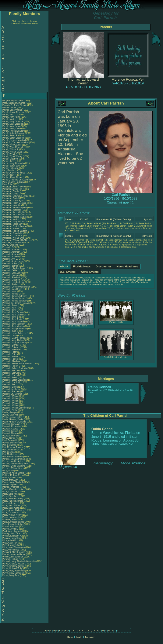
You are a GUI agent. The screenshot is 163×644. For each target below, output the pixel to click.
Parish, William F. (10, 149)
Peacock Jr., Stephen (13, 394)
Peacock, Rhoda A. (11, 361)
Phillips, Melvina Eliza (13, 475)
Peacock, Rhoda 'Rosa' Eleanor (17, 364)
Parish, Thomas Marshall (14, 140)
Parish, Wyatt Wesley (12, 156)
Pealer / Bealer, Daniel (13, 419)
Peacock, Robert (10, 366)
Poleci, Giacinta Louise (13, 489)
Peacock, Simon (10, 387)
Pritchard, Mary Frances (14, 552)
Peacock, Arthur (10, 264)
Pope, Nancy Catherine (13, 510)
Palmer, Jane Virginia (12, 110)
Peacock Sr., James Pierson (16, 303)
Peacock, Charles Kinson (14, 268)
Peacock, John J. (10, 317)
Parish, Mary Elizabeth (13, 124)
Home (70, 637)
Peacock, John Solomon (14, 324)
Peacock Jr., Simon (12, 389)
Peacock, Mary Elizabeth (14, 343)
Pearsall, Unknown (11, 436)
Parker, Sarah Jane (11, 166)
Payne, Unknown (11, 245)
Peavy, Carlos (9, 438)
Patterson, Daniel (11, 198)
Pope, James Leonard (13, 501)
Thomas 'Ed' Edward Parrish (83, 81)
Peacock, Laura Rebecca (14, 333)
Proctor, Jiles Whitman (13, 557)
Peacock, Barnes (11, 266)
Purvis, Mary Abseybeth (13, 571)
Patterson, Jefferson (12, 210)
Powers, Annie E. (10, 529)
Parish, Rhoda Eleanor (13, 131)
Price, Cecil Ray (10, 543)
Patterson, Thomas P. (12, 236)
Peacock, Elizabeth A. (13, 280)
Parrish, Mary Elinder (12, 177)
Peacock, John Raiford (13, 322)
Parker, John (9, 161)
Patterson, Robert (11, 229)
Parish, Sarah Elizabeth (13, 138)
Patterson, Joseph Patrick (14, 217)
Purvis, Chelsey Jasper (13, 564)
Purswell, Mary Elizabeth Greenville (19, 561)
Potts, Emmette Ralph (13, 524)
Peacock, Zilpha (10, 410)
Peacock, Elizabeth (12, 277)
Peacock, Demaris (11, 275)
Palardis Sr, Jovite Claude (15, 105)
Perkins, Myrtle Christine (14, 466)
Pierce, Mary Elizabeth (13, 482)
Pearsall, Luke (9, 431)
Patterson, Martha (11, 219)
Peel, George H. (10, 440)
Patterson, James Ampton (15, 208)
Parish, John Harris (11, 117)
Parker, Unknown (11, 168)
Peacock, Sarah (10, 378)
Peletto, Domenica (11, 443)
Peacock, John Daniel (13, 315)
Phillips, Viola (9, 478)
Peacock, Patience (11, 347)
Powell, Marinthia (11, 526)
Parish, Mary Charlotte (13, 122)
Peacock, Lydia (10, 336)
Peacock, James (10, 294)
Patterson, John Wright (13, 212)
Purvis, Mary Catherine (13, 573)
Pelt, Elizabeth (9, 445)
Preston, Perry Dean (12, 538)
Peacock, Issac (10, 291)
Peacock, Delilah (10, 270)
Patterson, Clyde (10, 194)
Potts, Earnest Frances (13, 522)
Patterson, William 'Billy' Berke (17, 240)
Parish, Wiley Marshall (13, 147)
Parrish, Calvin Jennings (14, 173)
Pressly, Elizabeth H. (12, 536)
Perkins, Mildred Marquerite (15, 464)
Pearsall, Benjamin (11, 424)
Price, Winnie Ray (11, 550)
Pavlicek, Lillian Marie (13, 243)
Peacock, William (11, 396)
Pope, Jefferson (10, 503)
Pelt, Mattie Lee (10, 454)
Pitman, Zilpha (9, 485)
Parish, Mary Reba (11, 126)
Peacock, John (10, 308)
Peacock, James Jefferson (15, 296)
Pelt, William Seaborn (13, 457)
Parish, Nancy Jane (12, 129)
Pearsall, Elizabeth (11, 426)
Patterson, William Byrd (13, 238)
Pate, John (8, 184)
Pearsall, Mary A (10, 433)
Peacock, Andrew (11, 254)
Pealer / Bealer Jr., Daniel (15, 422)
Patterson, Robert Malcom (15, 231)
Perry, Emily (8, 471)
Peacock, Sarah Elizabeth (15, 380)
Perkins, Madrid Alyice (13, 461)
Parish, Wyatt (9, 154)
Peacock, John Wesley (13, 326)
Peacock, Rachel (11, 357)
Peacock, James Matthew (14, 301)
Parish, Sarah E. (10, 136)
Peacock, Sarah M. (11, 382)
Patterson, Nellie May (12, 224)
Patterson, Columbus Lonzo (15, 196)
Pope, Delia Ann (10, 494)
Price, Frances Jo (11, 545)
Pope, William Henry (12, 515)
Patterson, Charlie (11, 191)
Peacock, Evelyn (10, 284)
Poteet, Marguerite (11, 517)
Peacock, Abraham (12, 250)
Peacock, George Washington (16, 287)
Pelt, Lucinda (9, 452)
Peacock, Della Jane (12, 273)
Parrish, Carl (8, 175)
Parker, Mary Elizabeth (13, 163)
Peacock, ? (8, 247)
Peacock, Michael (11, 345)
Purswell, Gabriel (11, 559)
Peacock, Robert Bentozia (15, 368)
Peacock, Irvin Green (12, 289)
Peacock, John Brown (13, 312)
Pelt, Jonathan (9, 450)
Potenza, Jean (9, 519)
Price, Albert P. (9, 540)
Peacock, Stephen (11, 391)
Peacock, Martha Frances (14, 338)
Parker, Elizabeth (11, 159)
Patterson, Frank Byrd (13, 201)
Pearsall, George (11, 429)
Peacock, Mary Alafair (13, 340)
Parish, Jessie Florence (13, 112)
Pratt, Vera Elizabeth (12, 531)
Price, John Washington (13, 547)
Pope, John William (11, 506)
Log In (79, 637)
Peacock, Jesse (10, 305)
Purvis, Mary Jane (11, 575)
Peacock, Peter (10, 352)
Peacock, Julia (9, 331)
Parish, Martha (10, 119)
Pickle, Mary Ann (10, 480)
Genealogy (90, 637)
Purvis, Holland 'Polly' (13, 568)
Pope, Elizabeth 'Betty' (13, 499)
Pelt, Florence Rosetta (13, 447)
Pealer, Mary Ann (10, 415)
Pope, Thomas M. (11, 513)
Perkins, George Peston (14, 459)
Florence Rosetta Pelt (128, 79)
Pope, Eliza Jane (10, 496)
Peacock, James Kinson (14, 298)
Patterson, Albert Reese (14, 187)
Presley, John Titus (11, 533)
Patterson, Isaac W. (12, 205)
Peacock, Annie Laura (13, 261)
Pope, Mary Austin (11, 508)
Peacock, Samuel (11, 371)
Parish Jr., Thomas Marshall (15, 142)
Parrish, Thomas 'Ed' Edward (16, 180)
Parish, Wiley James (12, 145)
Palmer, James (10, 108)
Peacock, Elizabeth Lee (13, 282)
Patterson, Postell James (14, 226)
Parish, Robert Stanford (13, 133)
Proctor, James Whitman (14, 554)
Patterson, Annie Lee (12, 189)
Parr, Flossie (8, 170)
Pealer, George (10, 412)
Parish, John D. (10, 115)
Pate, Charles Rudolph (13, 182)
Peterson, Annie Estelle (13, 473)
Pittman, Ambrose (11, 487)
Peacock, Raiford (11, 359)
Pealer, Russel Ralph (12, 417)
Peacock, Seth (9, 385)
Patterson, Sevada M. (13, 233)
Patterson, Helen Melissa (14, 203)
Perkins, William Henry (13, 468)
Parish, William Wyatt (12, 152)
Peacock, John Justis (12, 319)
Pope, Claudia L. (10, 492)
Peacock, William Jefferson (15, 408)
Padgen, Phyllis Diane (13, 101)
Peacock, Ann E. (10, 259)
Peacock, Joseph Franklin (15, 329)
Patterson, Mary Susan (13, 222)
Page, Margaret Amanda (14, 103)
